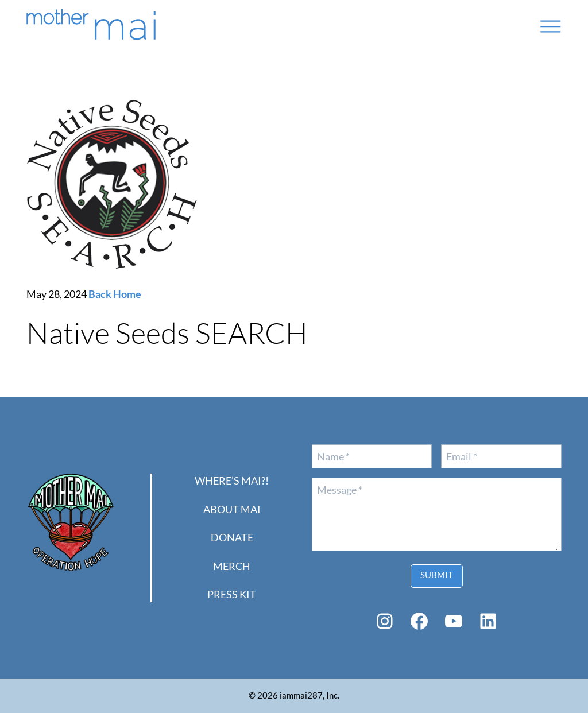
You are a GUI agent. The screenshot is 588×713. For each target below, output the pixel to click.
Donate (232, 537)
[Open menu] (551, 26)
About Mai (232, 509)
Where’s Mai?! (232, 480)
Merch (232, 566)
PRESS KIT (232, 594)
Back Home (115, 294)
